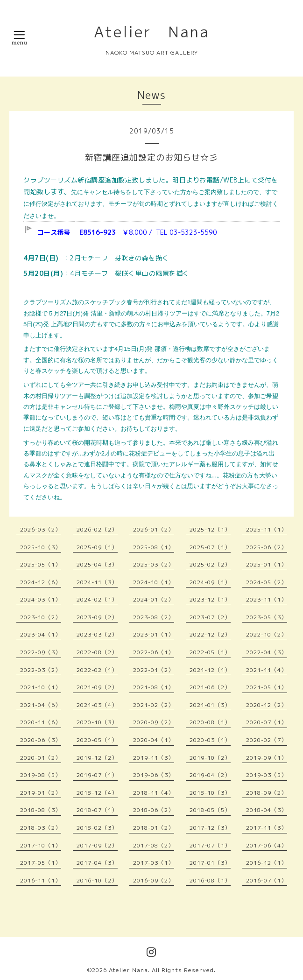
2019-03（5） (267, 775)
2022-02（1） (97, 670)
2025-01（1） (267, 564)
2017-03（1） (154, 863)
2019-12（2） (97, 758)
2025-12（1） (210, 529)
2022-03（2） (41, 670)
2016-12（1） (267, 863)
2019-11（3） (154, 758)
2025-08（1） (154, 547)
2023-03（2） (97, 634)
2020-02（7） (267, 740)
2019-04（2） (210, 775)
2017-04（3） (97, 863)
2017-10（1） (41, 845)
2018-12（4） (97, 793)
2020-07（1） (267, 722)
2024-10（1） (154, 582)
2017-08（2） (154, 845)
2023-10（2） (41, 617)
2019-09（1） (267, 758)
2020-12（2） (267, 705)
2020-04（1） (154, 740)
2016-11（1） (41, 880)
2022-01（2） (154, 670)
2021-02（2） (154, 705)
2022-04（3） (267, 652)
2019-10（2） (210, 758)
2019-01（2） (41, 793)
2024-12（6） (41, 582)
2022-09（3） (41, 652)
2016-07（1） (267, 880)
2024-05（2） (267, 582)
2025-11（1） (267, 529)
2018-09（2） (267, 793)
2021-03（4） (97, 705)
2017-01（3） (210, 863)
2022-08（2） (97, 652)
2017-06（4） (267, 845)
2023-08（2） (154, 617)
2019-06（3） (154, 775)
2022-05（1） (210, 652)
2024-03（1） (41, 599)
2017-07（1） (210, 845)
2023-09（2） (97, 617)
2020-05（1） (97, 740)
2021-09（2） (97, 687)
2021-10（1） (41, 687)
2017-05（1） (41, 863)
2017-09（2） (97, 845)
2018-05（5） (210, 810)
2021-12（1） (210, 670)
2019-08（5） (41, 775)
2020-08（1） (210, 722)
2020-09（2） (154, 722)
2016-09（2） (154, 880)
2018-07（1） (97, 810)
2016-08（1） (210, 880)
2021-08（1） (154, 687)
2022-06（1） (154, 652)
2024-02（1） (97, 599)
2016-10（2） (97, 880)
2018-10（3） (210, 793)
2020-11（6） (41, 722)
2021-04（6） (41, 705)
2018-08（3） (41, 810)
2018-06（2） (154, 810)
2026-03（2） (41, 529)
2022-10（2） (267, 634)
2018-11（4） (154, 793)
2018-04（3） (267, 810)
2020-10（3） (97, 722)
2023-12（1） (210, 599)
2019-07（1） (97, 775)
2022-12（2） (210, 634)
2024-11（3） (97, 582)
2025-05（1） (41, 564)
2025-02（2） (210, 564)
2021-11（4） (267, 670)
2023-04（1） (41, 634)
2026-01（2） (154, 529)
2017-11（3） (267, 828)
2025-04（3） (97, 564)
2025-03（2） (154, 564)
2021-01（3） (210, 705)
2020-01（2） (41, 758)
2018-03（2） (41, 828)
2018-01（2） (154, 828)
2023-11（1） (267, 599)
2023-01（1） (154, 634)
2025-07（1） (210, 547)
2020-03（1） (210, 740)
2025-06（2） (267, 547)
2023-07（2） (210, 617)
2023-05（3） (267, 617)
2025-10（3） (41, 547)
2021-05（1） (267, 687)
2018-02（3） (97, 828)
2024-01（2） (154, 599)
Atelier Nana (152, 32)
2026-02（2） (97, 529)
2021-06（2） (210, 687)
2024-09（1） (210, 582)
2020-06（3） (41, 740)
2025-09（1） (97, 547)
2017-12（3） (210, 828)
